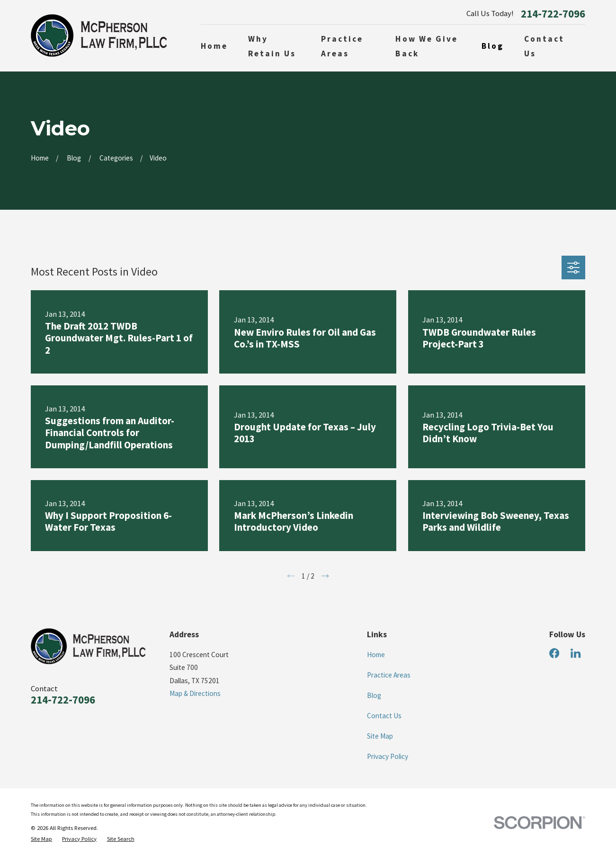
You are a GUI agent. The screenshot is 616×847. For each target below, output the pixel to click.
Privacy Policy (388, 756)
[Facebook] (554, 653)
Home (376, 655)
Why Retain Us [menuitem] (272, 46)
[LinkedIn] (576, 653)
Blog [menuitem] (493, 46)
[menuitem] (41, 839)
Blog (374, 695)
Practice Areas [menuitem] (342, 46)
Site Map (380, 736)
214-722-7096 (553, 14)
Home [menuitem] (214, 46)
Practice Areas (389, 675)
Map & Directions (195, 693)
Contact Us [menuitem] (545, 46)
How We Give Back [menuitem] (427, 46)
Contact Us (384, 716)
